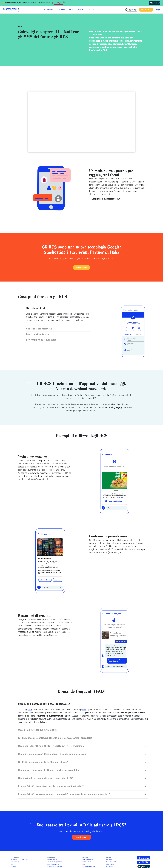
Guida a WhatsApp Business (55, 867)
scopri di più (58, 3)
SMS (84, 710)
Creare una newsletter (53, 865)
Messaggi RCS (15, 867)
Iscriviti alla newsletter (89, 867)
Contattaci (109, 867)
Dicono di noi (110, 865)
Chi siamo (109, 860)
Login (158, 10)
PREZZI (71, 10)
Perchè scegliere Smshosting (19, 860)
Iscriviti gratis (81, 268)
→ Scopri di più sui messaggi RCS (105, 199)
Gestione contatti (52, 860)
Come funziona (15, 862)
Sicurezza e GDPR (112, 862)
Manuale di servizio (88, 860)
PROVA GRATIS (146, 10)
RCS (30, 710)
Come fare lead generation (54, 862)
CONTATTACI (91, 10)
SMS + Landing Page (111, 408)
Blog (84, 865)
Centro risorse (87, 862)
